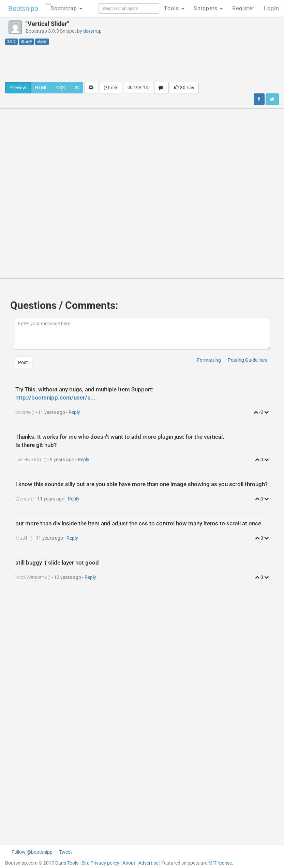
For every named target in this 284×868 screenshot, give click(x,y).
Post (23, 362)
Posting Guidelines (247, 360)
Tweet (65, 852)
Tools (174, 8)
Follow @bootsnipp (32, 852)
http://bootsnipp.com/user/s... (55, 398)
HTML (41, 88)
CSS (61, 88)
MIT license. (221, 863)
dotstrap (92, 31)
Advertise (148, 863)
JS (76, 88)
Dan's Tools (67, 863)
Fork (111, 88)
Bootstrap (63, 6)
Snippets (208, 8)
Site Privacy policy (100, 863)
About (129, 863)
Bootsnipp (22, 9)
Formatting (209, 360)
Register (243, 8)
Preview (18, 88)
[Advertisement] (142, 63)
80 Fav (184, 88)
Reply (74, 412)
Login (272, 8)
